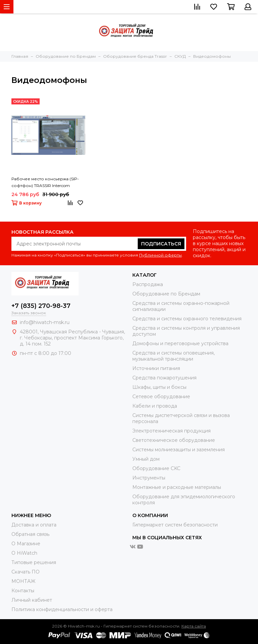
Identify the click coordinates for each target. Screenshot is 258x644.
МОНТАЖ (23, 581)
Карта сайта (194, 626)
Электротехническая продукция (171, 431)
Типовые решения (34, 562)
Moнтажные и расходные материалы (177, 487)
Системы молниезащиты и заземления (179, 450)
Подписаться (161, 244)
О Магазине (26, 544)
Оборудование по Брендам (166, 294)
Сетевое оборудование (161, 397)
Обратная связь (30, 534)
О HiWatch (24, 553)
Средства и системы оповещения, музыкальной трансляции (174, 356)
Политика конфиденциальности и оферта (62, 609)
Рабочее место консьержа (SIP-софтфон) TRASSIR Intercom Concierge (45, 183)
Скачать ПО (26, 572)
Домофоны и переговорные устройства (180, 343)
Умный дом (146, 459)
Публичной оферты (160, 255)
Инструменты (149, 478)
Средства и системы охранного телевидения (187, 319)
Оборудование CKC (156, 468)
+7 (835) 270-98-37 (41, 306)
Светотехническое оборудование (174, 440)
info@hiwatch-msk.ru (45, 322)
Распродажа (148, 284)
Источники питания (156, 368)
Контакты (23, 591)
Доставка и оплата (34, 525)
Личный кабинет (32, 600)
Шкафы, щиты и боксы (159, 387)
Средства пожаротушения (164, 378)
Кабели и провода (155, 406)
